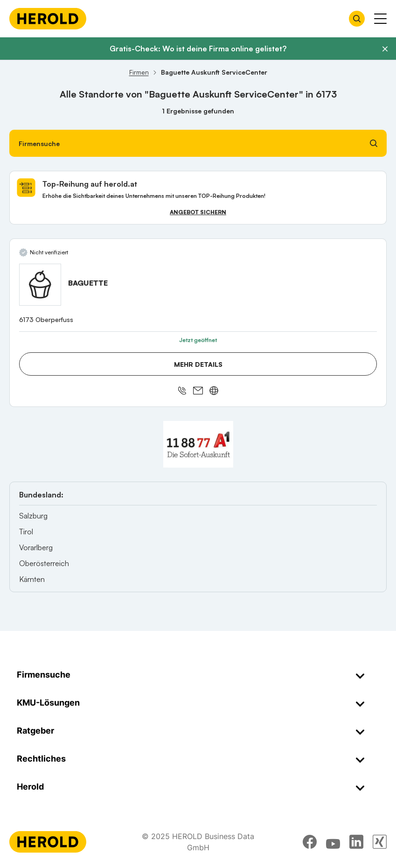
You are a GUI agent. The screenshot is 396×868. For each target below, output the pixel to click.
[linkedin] (356, 842)
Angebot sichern (198, 212)
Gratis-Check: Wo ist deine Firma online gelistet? (198, 49)
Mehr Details (198, 364)
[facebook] (310, 842)
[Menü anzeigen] (380, 19)
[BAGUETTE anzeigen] (40, 285)
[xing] (380, 842)
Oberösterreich (44, 563)
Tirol (26, 532)
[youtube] (333, 842)
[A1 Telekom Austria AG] (198, 444)
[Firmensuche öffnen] (357, 19)
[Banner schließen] (385, 49)
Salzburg (33, 516)
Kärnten (32, 579)
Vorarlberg (36, 547)
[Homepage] (48, 19)
